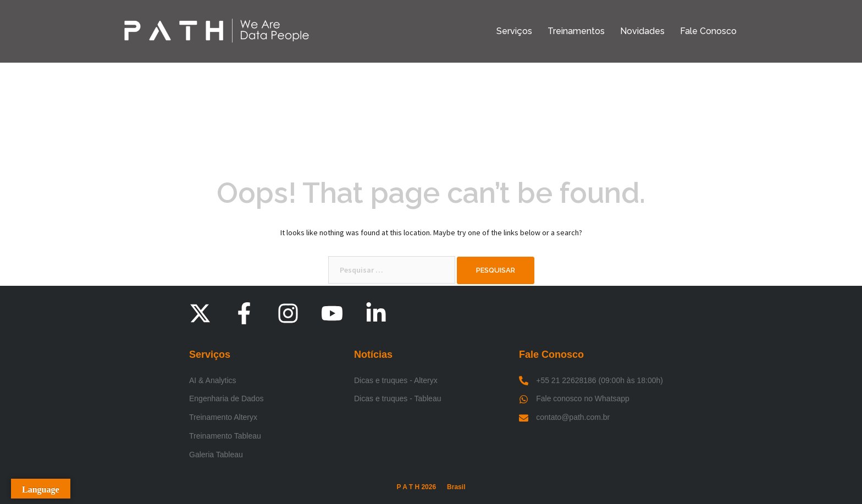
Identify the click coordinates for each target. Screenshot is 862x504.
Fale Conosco (708, 31)
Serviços (514, 31)
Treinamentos (576, 31)
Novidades (642, 31)
